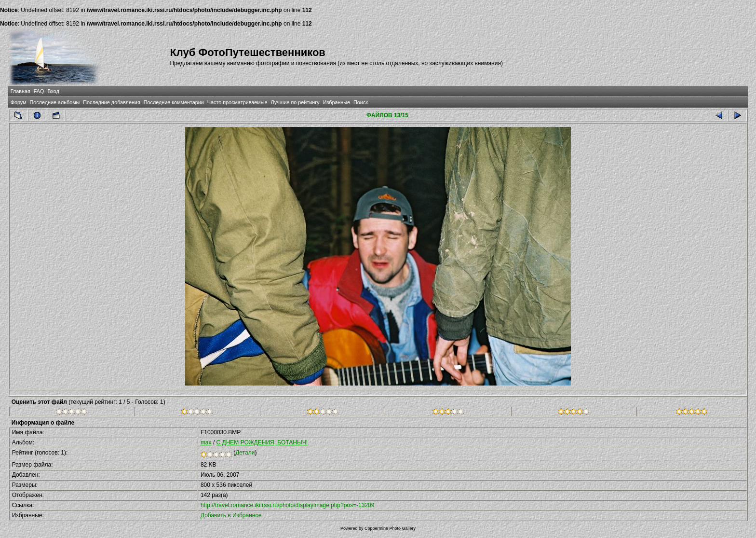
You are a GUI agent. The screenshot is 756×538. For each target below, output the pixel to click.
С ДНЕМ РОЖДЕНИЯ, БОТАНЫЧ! (262, 442)
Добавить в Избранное (231, 515)
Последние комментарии (174, 102)
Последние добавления (111, 102)
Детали (245, 453)
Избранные (337, 102)
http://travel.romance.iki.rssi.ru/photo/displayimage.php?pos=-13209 (288, 505)
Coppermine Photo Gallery (390, 528)
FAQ (39, 91)
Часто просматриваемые (237, 102)
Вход (53, 91)
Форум (19, 102)
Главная (20, 91)
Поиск (361, 102)
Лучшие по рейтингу (295, 102)
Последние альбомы (54, 102)
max (206, 442)
